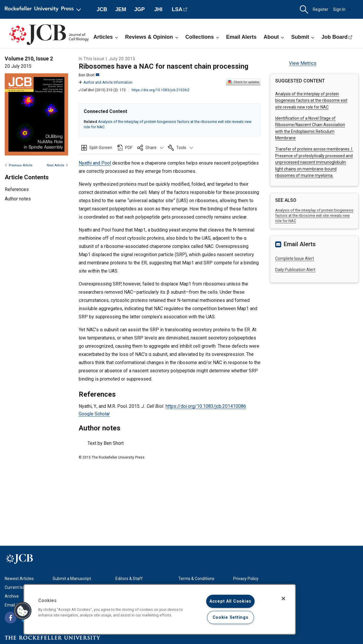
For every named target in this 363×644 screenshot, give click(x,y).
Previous (19, 165)
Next (57, 165)
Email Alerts (241, 37)
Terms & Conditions (196, 579)
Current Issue (17, 587)
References (17, 189)
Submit (303, 37)
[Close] (283, 599)
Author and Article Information (106, 82)
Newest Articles (19, 579)
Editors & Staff (129, 579)
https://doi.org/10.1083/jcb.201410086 (206, 406)
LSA (177, 9)
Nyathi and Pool (95, 163)
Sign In (342, 9)
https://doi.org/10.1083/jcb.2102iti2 (161, 90)
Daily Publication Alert (295, 270)
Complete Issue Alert (295, 258)
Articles (106, 37)
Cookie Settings (231, 617)
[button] (304, 10)
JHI (158, 9)
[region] (160, 609)
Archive (12, 596)
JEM (121, 9)
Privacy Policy (246, 579)
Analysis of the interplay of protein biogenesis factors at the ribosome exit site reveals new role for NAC (311, 100)
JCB (102, 9)
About (274, 37)
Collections (202, 37)
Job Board (334, 37)
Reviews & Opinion (152, 37)
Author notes (18, 199)
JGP (140, 9)
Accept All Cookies (230, 601)
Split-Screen (101, 148)
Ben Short (89, 75)
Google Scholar (94, 414)
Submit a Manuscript (72, 579)
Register (321, 9)
